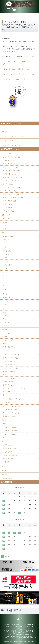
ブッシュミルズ (8, 251)
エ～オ (5, 272)
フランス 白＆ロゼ (10, 361)
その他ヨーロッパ (9, 378)
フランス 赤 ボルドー (11, 355)
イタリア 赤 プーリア (11, 365)
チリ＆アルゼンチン (10, 385)
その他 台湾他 (8, 208)
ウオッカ (6, 316)
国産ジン (6, 312)
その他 (5, 229)
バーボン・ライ (7, 265)
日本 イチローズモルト (11, 201)
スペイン (6, 375)
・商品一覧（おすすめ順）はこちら (15, 69)
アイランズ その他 (10, 191)
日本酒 (4, 420)
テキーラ (6, 322)
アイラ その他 (8, 184)
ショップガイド (29, 627)
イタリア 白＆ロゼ (10, 371)
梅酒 (5, 344)
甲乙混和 (6, 462)
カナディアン (6, 290)
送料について (10, 627)
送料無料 (4, 132)
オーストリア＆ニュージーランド (14, 388)
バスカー (6, 258)
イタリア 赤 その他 (10, 368)
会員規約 (19, 627)
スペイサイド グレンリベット (13, 160)
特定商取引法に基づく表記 (13, 624)
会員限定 (4, 475)
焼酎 (3, 441)
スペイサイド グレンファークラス (15, 164)
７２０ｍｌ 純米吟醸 (10, 431)
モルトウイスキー (7, 153)
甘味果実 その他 (9, 416)
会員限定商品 (7, 479)
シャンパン (7, 403)
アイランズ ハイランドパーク (13, 187)
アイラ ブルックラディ (11, 181)
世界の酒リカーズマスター (11, 611)
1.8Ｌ (5, 424)
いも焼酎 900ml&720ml (11, 455)
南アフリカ (7, 392)
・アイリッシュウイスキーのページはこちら (19, 74)
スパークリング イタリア (12, 409)
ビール (4, 466)
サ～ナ (5, 276)
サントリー (7, 219)
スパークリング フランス (12, 406)
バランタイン (7, 240)
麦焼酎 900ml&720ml (10, 448)
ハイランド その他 (10, 174)
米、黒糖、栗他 (8, 459)
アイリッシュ (6, 247)
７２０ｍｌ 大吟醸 (10, 427)
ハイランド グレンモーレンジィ (14, 171)
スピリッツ (5, 305)
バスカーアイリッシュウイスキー (12, 145)
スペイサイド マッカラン (12, 157)
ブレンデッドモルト (10, 211)
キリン (5, 225)
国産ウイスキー (7, 215)
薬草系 (5, 337)
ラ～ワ (5, 286)
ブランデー (5, 294)
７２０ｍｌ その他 (10, 434)
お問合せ (19, 629)
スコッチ (4, 233)
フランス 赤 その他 (10, 358)
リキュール (5, 330)
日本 (5, 395)
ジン (5, 309)
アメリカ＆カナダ (9, 382)
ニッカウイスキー (7, 141)
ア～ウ (5, 269)
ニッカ (5, 222)
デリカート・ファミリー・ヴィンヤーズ (15, 136)
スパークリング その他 (11, 413)
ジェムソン (7, 254)
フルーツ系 (7, 333)
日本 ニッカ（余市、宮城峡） (13, 198)
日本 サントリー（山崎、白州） (14, 194)
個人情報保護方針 (29, 624)
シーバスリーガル (9, 237)
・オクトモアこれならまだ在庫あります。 (18, 79)
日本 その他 (7, 204)
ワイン (4, 351)
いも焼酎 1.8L (8, 452)
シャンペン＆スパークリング (11, 399)
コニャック (7, 298)
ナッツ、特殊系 (8, 340)
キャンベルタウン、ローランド (13, 177)
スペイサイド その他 (10, 167)
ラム (5, 319)
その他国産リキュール (10, 347)
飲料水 (4, 470)
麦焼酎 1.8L (7, 445)
